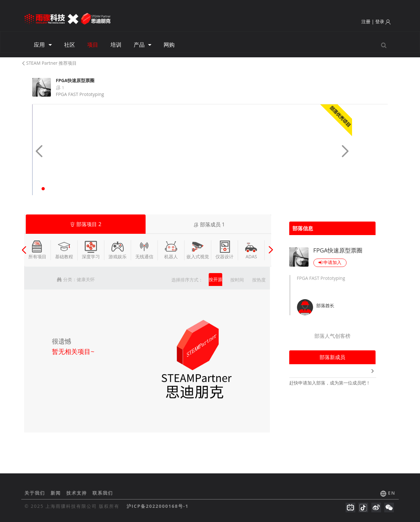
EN (392, 493)
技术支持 (78, 493)
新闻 (57, 493)
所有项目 (37, 250)
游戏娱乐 (118, 250)
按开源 (215, 279)
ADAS (251, 250)
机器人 (171, 250)
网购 (169, 45)
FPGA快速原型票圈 (338, 250)
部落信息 (303, 228)
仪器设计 (224, 250)
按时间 (237, 280)
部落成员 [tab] (209, 224)
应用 (43, 45)
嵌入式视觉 (198, 250)
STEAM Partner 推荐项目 (49, 63)
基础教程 (64, 250)
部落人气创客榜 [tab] (332, 336)
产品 (143, 45)
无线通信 (144, 250)
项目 (93, 45)
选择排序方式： (187, 280)
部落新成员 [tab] (332, 357)
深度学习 (91, 250)
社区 (70, 45)
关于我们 (36, 493)
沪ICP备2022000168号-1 (158, 506)
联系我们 (103, 493)
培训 (116, 45)
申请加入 (330, 262)
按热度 (259, 280)
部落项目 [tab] (86, 224)
